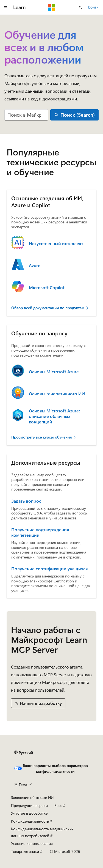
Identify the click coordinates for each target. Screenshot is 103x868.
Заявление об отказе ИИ (32, 797)
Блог (58, 805)
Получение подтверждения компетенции (40, 532)
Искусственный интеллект (56, 243)
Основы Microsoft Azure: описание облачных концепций (54, 416)
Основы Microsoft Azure (54, 372)
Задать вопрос (26, 501)
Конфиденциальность (30, 821)
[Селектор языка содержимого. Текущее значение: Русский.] (24, 753)
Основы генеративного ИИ (57, 394)
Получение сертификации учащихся (49, 569)
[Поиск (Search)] (74, 115)
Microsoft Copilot (47, 287)
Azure (35, 265)
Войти (93, 7)
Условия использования (32, 843)
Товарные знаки (25, 851)
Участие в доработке (29, 813)
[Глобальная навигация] (5, 7)
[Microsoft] (52, 7)
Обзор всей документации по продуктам (50, 308)
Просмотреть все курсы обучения (44, 437)
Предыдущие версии (29, 805)
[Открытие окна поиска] (80, 7)
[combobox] (26, 115)
